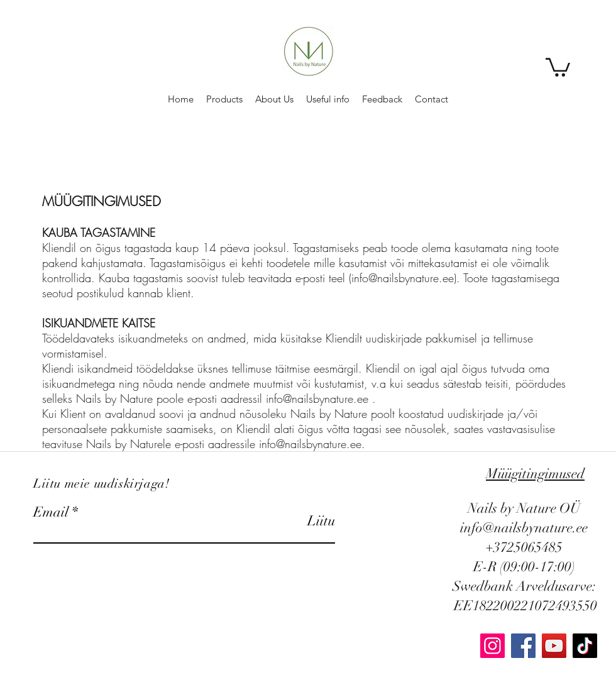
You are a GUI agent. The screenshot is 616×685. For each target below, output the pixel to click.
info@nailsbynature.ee (403, 278)
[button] (558, 66)
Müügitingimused (535, 474)
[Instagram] (492, 646)
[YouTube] (554, 646)
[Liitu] (303, 521)
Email (51, 512)
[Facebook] (523, 646)
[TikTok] (585, 646)
